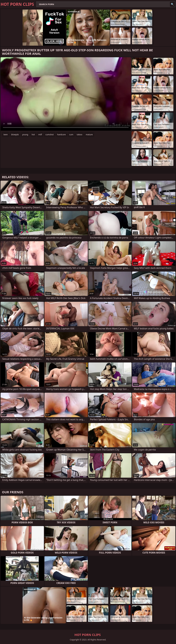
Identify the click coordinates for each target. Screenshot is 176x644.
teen (6, 134)
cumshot (49, 134)
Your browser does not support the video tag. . (66, 94)
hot (33, 134)
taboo (80, 134)
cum (71, 134)
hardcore (61, 134)
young (25, 134)
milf (40, 134)
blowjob (15, 134)
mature (89, 134)
